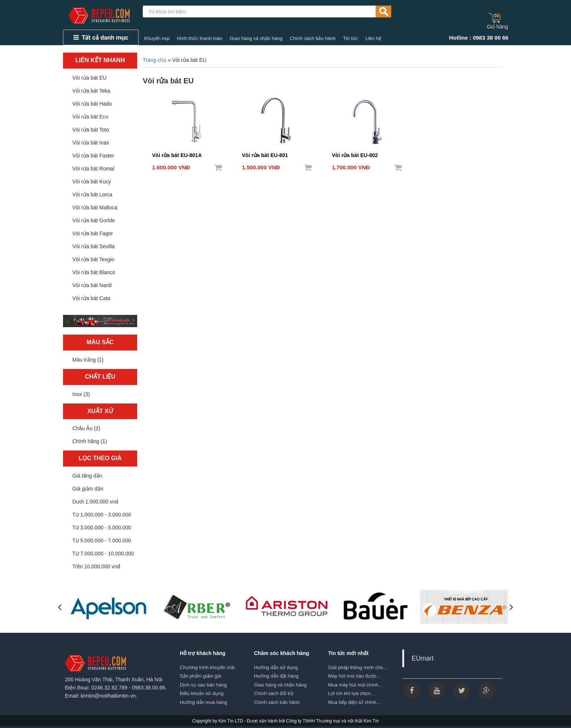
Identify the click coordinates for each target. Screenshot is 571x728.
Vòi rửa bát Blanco (94, 272)
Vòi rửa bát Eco (90, 117)
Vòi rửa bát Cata (91, 298)
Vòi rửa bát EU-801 (265, 155)
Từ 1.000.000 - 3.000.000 (102, 515)
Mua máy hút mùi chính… (356, 685)
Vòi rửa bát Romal (93, 169)
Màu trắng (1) (88, 360)
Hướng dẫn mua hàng (203, 702)
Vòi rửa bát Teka (91, 91)
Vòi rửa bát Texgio (93, 259)
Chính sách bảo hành (313, 38)
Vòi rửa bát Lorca (92, 195)
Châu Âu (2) (86, 428)
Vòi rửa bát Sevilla (93, 246)
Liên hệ (373, 38)
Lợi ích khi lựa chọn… (352, 693)
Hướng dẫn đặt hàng (276, 676)
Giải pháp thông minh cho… (358, 667)
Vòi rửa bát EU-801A (177, 155)
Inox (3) (81, 394)
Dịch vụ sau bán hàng (203, 685)
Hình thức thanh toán (199, 38)
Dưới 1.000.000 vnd (95, 502)
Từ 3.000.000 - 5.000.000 (102, 528)
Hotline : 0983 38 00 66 (479, 38)
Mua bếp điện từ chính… (355, 702)
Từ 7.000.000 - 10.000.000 (103, 554)
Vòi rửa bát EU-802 (355, 155)
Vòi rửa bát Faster (93, 156)
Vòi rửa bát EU (89, 78)
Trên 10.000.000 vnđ (96, 566)
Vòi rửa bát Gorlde (94, 220)
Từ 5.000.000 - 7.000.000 (102, 541)
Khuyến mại (157, 38)
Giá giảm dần (88, 489)
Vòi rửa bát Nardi (92, 285)
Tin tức (350, 38)
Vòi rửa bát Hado (92, 104)
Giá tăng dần (87, 476)
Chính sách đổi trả (274, 693)
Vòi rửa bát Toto (91, 130)
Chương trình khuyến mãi (207, 667)
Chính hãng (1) (90, 441)
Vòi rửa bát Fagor (93, 233)
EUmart (423, 658)
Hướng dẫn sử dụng (276, 667)
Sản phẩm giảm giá (200, 676)
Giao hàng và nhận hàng (256, 38)
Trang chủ (155, 60)
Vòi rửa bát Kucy (92, 182)
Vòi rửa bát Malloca (95, 207)
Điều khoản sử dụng (202, 693)
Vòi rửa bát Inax (91, 143)
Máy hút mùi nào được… (355, 676)
